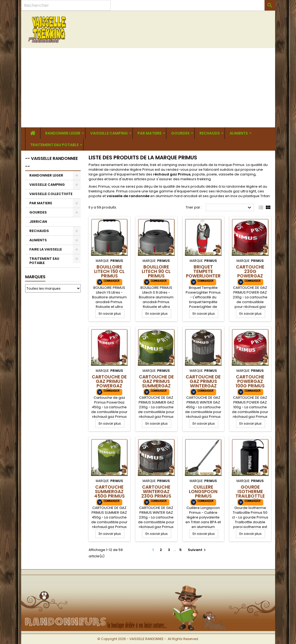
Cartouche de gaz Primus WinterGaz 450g (203, 384)
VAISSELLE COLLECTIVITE (51, 194)
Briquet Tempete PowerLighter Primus (203, 274)
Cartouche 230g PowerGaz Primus (250, 274)
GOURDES (180, 133)
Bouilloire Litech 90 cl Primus (156, 271)
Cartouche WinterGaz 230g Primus (156, 492)
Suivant (197, 550)
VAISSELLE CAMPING (109, 133)
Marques (35, 277)
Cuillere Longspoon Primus (203, 492)
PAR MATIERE (149, 133)
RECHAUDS (210, 133)
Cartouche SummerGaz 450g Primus (109, 492)
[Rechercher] (66, 5)
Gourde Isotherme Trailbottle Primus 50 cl (250, 494)
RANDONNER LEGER (63, 133)
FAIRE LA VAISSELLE (46, 249)
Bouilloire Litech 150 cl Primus (109, 271)
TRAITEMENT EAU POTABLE (54, 145)
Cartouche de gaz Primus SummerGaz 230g (156, 384)
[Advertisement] (148, 88)
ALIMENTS (239, 133)
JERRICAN (38, 222)
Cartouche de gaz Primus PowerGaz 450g (109, 384)
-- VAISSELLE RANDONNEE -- (51, 162)
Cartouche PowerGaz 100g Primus (250, 381)
